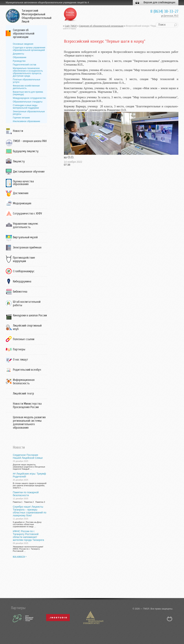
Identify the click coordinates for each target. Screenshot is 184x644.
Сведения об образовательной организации (24, 34)
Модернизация (22, 203)
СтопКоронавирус (24, 271)
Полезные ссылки (24, 339)
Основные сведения (23, 44)
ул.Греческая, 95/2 (170, 16)
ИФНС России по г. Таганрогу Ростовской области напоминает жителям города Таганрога (29, 536)
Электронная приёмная (27, 247)
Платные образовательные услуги (27, 81)
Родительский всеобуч (27, 370)
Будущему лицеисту (26, 151)
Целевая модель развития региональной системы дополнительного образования (29, 422)
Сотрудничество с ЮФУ (27, 213)
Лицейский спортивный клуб (27, 327)
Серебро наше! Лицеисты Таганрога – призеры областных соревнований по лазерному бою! (30, 511)
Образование (20, 57)
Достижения (21, 193)
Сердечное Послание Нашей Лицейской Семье (28, 456)
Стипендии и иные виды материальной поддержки (26, 107)
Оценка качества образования (23, 183)
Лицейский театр (23, 393)
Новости (18, 131)
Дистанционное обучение (29, 172)
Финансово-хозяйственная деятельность (26, 87)
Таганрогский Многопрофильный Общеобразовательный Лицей (37, 16)
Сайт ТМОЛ (71, 26)
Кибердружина (22, 281)
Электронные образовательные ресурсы (29, 113)
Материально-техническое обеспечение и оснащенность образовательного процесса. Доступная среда (28, 72)
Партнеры (19, 349)
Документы (19, 54)
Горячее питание (21, 118)
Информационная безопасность (24, 382)
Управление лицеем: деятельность (26, 225)
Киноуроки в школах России (30, 315)
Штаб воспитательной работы (27, 303)
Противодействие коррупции (24, 259)
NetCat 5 (170, 619)
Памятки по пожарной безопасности (26, 494)
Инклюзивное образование (27, 121)
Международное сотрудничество (29, 98)
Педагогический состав (25, 65)
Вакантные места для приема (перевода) (28, 93)
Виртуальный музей (25, 237)
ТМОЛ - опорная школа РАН (30, 141)
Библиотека (20, 292)
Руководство (19, 61)
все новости (19, 556)
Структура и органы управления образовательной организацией (29, 49)
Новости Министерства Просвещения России (27, 405)
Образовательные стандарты (28, 102)
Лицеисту (19, 161)
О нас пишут (21, 360)
